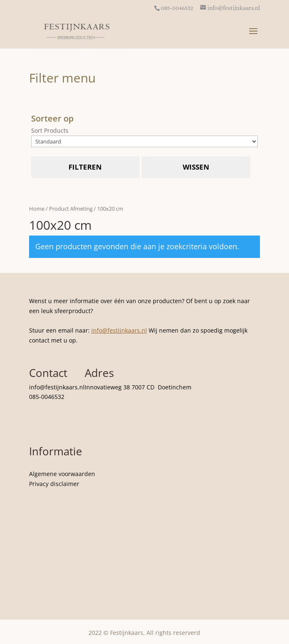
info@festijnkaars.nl (119, 330)
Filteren (85, 167)
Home (37, 209)
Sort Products (50, 130)
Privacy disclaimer (54, 484)
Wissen (196, 167)
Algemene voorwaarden (62, 474)
